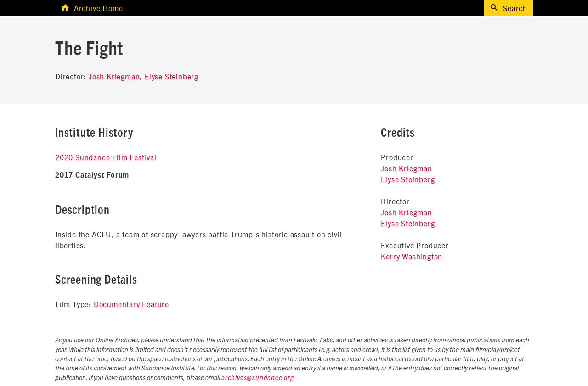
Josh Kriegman (114, 76)
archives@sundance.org (258, 378)
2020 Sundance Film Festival (106, 157)
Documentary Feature (131, 304)
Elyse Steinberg (172, 76)
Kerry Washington (412, 256)
